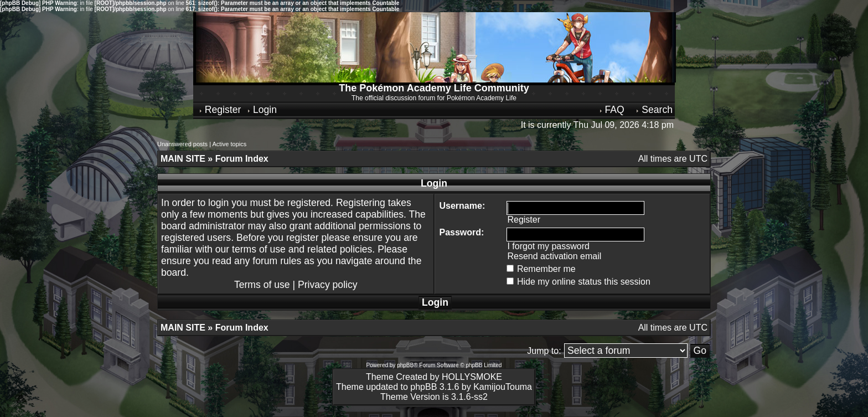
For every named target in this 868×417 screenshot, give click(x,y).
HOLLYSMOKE (472, 377)
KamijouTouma (503, 387)
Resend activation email (554, 256)
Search (654, 110)
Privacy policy (328, 285)
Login (262, 110)
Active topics (229, 144)
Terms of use (262, 285)
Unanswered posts (182, 144)
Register (219, 110)
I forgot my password (548, 246)
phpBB (405, 365)
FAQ (611, 110)
